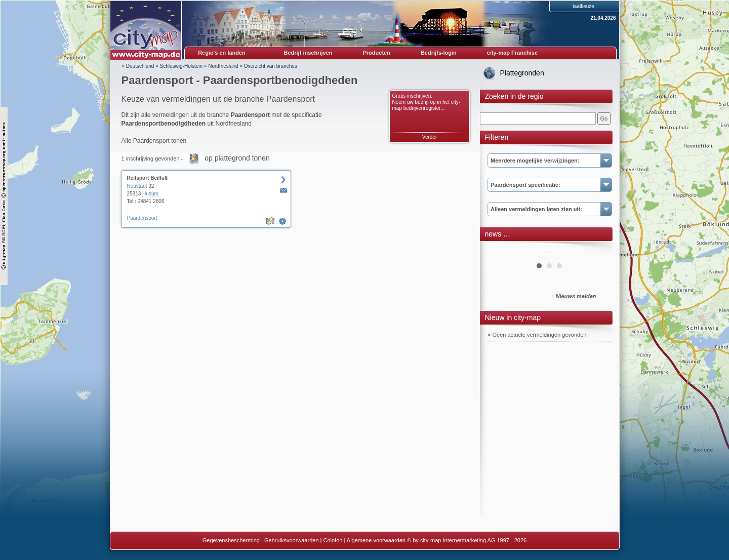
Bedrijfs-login (439, 53)
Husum (150, 194)
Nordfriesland (223, 66)
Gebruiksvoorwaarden (292, 540)
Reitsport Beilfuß (148, 178)
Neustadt (137, 186)
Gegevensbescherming (231, 540)
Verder (430, 137)
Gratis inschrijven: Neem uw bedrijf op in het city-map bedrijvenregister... (427, 102)
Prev (501, 249)
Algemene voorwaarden (376, 540)
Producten (376, 53)
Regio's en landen (222, 53)
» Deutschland (138, 66)
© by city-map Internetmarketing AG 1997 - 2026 (467, 540)
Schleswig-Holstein (181, 66)
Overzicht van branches (271, 66)
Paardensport (142, 218)
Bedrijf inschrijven (308, 53)
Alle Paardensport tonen (154, 141)
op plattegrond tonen (237, 158)
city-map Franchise (512, 53)
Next (598, 249)
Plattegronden (522, 73)
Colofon (333, 540)
